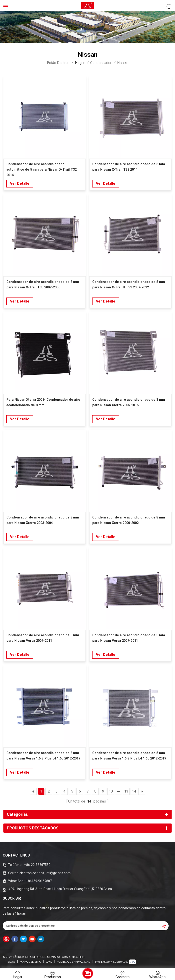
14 (134, 791)
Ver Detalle (20, 183)
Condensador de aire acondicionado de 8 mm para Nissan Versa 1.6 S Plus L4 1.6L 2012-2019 (43, 756)
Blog (11, 962)
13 (126, 791)
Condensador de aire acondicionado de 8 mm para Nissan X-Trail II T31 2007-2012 (129, 285)
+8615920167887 (39, 881)
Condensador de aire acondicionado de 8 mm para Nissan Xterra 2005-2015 (129, 402)
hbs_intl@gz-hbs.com (55, 873)
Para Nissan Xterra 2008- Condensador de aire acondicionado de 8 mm (43, 402)
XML (49, 962)
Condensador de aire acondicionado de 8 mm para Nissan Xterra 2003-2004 (43, 520)
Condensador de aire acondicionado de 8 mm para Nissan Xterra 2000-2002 (129, 520)
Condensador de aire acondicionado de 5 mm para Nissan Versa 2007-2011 (129, 638)
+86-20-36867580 (37, 865)
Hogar (80, 63)
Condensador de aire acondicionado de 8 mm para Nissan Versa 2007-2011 (43, 638)
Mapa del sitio (31, 962)
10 (111, 791)
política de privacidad (74, 962)
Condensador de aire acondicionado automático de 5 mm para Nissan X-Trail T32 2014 (41, 170)
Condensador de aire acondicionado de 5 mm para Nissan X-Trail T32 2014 (129, 167)
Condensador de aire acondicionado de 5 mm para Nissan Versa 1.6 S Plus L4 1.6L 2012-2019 (129, 756)
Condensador (101, 63)
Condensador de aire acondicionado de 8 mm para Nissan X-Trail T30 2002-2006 (43, 285)
